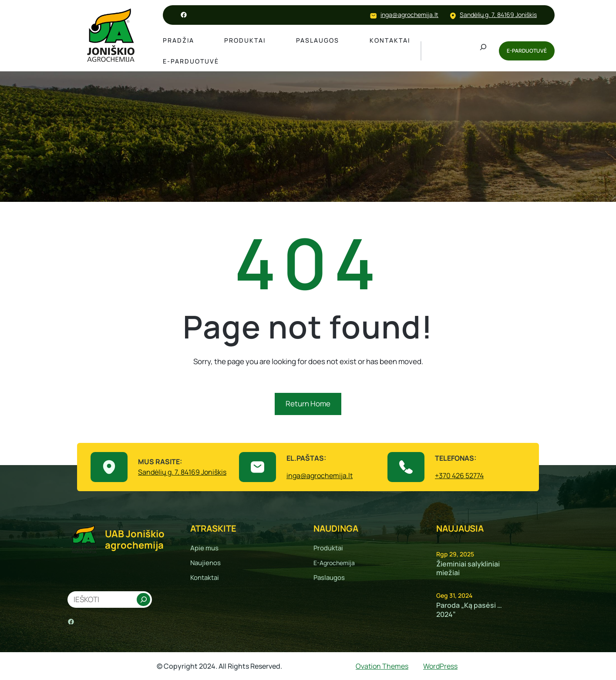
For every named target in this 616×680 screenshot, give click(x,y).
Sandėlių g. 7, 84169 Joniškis (498, 15)
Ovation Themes (382, 666)
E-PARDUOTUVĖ (527, 51)
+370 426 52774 (459, 476)
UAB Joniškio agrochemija (135, 539)
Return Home (308, 404)
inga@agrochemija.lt (409, 15)
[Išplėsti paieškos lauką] (483, 51)
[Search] (143, 600)
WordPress (440, 666)
